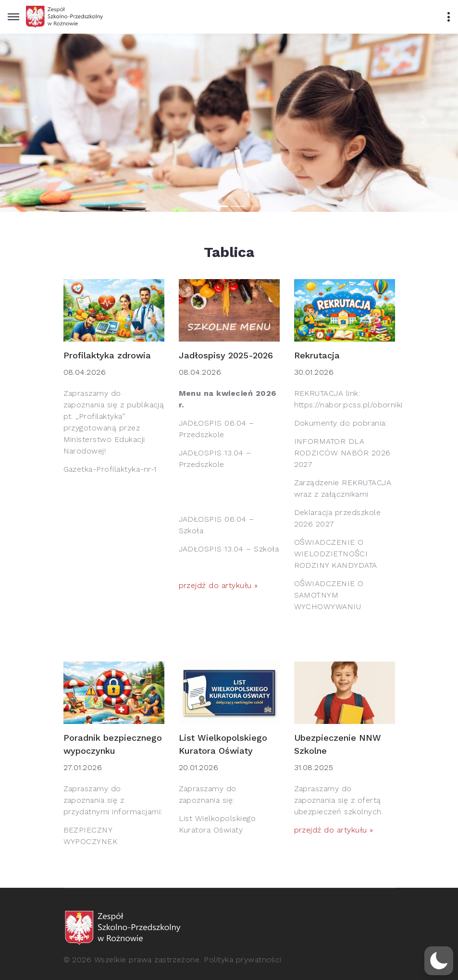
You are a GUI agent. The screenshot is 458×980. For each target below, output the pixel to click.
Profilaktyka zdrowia (107, 355)
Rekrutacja (317, 355)
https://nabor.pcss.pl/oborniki (348, 405)
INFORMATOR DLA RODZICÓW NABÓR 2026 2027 (342, 453)
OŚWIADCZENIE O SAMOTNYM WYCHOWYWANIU (329, 595)
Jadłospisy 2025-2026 (226, 355)
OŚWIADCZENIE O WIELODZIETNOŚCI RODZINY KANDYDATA (336, 554)
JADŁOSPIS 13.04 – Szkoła (229, 549)
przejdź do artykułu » (218, 585)
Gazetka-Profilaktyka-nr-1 (110, 469)
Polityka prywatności (243, 960)
